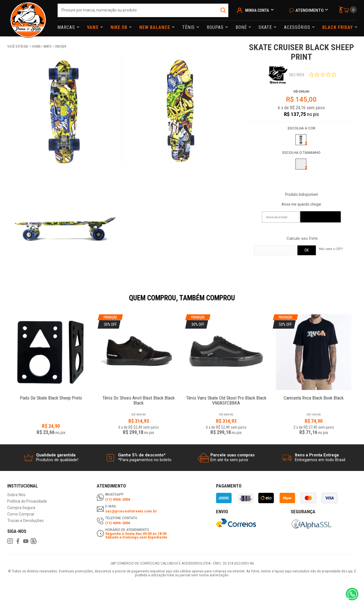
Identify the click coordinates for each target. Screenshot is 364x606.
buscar (224, 10)
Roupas (216, 27)
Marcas (67, 27)
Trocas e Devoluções (25, 521)
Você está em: (18, 47)
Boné (242, 27)
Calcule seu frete (302, 239)
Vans (93, 27)
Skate (266, 27)
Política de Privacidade (27, 501)
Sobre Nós (16, 495)
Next (360, 302)
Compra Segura (21, 508)
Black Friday (338, 27)
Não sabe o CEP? (331, 249)
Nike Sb (120, 27)
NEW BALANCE (155, 27)
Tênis (189, 27)
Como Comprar (21, 514)
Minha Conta (257, 10)
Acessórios (298, 27)
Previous (4, 302)
